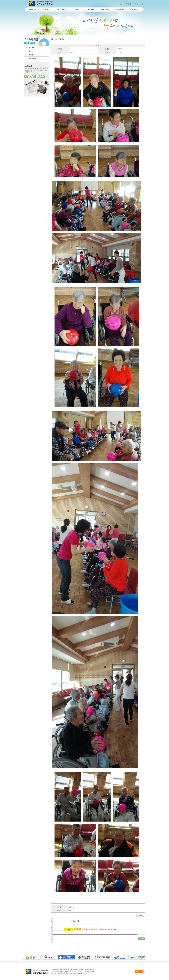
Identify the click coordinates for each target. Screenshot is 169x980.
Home (121, 4)
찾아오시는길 (139, 4)
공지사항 (129, 4)
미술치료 (71, 907)
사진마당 (30, 55)
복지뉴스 (30, 51)
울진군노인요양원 (67, 973)
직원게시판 (31, 58)
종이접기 (71, 911)
